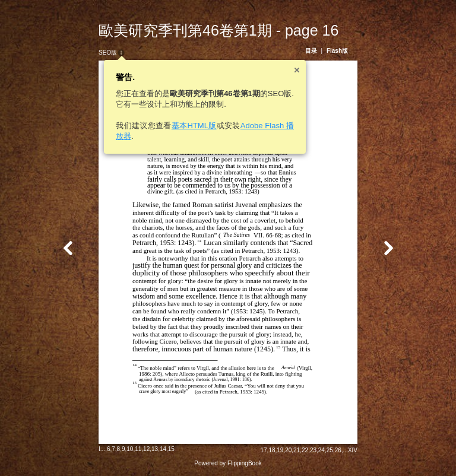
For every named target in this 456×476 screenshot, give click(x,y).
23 (313, 450)
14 (163, 449)
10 (130, 449)
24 (322, 450)
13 (155, 449)
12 (146, 449)
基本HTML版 (194, 126)
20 (288, 450)
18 (272, 450)
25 (330, 450)
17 (263, 450)
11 (138, 449)
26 (338, 450)
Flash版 (337, 51)
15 (171, 449)
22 (305, 450)
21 (297, 450)
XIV (353, 450)
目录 (311, 51)
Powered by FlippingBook (228, 463)
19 (280, 450)
